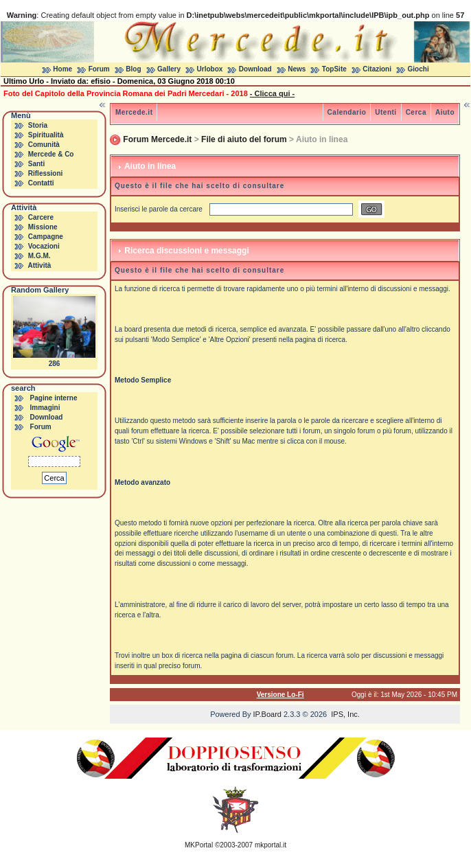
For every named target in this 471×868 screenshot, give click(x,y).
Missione (43, 227)
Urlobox (210, 69)
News (297, 69)
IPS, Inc (344, 714)
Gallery (169, 69)
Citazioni (377, 69)
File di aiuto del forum (244, 139)
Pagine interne (54, 398)
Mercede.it (134, 112)
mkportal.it (271, 845)
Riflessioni (46, 173)
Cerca (416, 112)
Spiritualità (46, 135)
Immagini (45, 408)
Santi (36, 164)
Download (255, 69)
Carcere (41, 217)
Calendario (347, 112)
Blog (133, 69)
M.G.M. (39, 256)
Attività (39, 265)
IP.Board (267, 714)
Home (62, 69)
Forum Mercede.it (157, 139)
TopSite (334, 69)
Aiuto (445, 112)
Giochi (418, 69)
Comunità (44, 145)
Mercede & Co (51, 154)
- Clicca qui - (272, 93)
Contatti (41, 183)
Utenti (386, 112)
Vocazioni (44, 246)
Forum (99, 69)
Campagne (46, 237)
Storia (38, 125)
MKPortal (199, 845)
